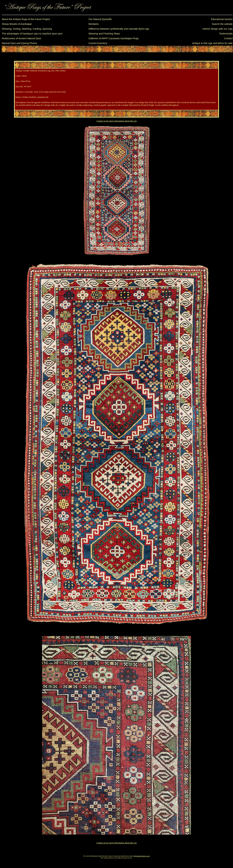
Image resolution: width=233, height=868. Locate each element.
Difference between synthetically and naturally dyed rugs (119, 29)
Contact (228, 38)
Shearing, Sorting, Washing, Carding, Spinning (27, 29)
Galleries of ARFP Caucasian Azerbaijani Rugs (114, 38)
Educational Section (222, 19)
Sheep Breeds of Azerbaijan (17, 24)
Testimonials (226, 34)
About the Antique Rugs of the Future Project (26, 19)
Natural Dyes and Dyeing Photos (19, 43)
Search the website (222, 24)
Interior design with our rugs (218, 29)
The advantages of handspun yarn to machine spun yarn (32, 34)
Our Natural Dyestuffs (100, 19)
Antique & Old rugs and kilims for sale (212, 43)
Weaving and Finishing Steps (104, 34)
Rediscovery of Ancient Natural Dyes (22, 38)
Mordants (94, 24)
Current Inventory (98, 43)
